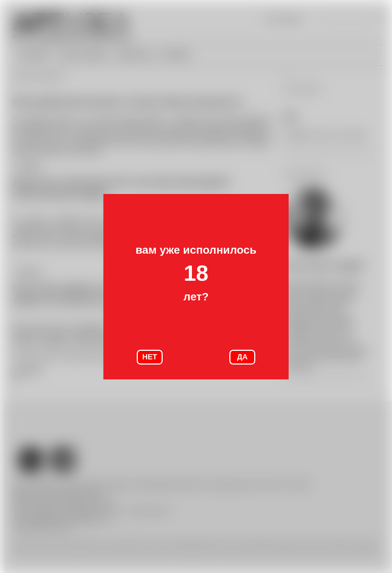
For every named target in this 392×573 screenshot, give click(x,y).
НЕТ (150, 357)
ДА (242, 357)
